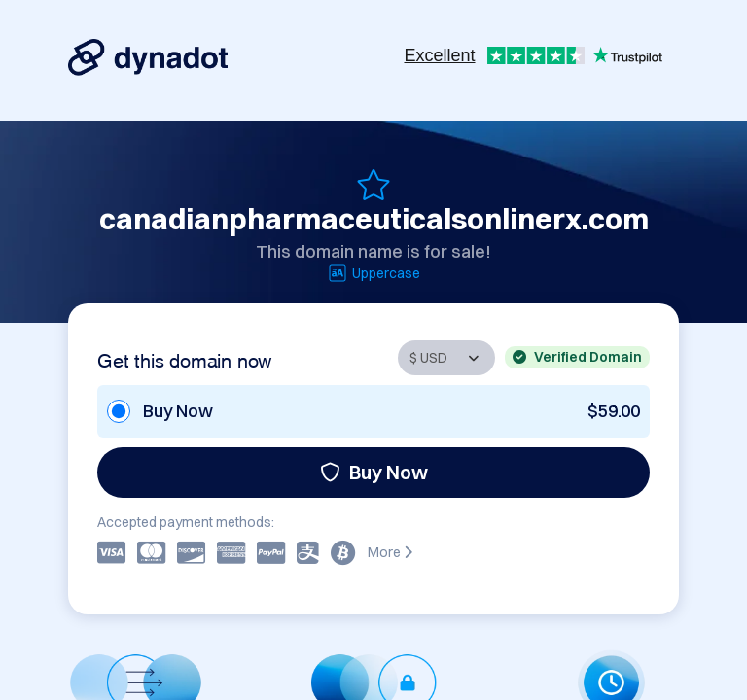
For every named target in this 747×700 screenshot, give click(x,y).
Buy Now (374, 472)
